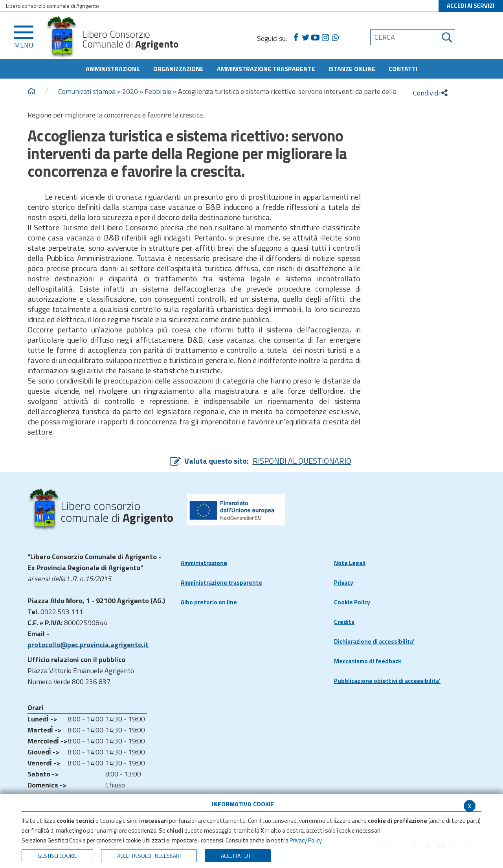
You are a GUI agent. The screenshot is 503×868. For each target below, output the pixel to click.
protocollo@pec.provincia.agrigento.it (88, 645)
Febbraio (158, 91)
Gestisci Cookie (57, 856)
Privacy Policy (306, 840)
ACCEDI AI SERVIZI (471, 6)
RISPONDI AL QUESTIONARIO (302, 461)
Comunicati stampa (87, 91)
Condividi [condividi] (430, 93)
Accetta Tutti (238, 856)
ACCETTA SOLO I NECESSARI (149, 856)
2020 (130, 91)
